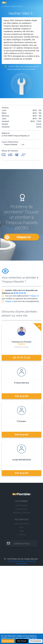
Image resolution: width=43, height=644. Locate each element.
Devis (22, 527)
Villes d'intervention (22, 524)
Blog (22, 531)
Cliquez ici (24, 237)
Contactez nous (21, 509)
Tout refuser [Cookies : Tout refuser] (22, 641)
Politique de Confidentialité (26, 562)
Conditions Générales (16, 561)
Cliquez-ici (35, 296)
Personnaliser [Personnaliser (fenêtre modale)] (36, 641)
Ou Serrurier (21, 535)
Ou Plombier (6, 6)
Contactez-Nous (22, 544)
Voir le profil (21, 396)
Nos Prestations (21, 505)
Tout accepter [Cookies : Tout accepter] (8, 641)
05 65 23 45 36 (20, 293)
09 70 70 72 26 (22, 358)
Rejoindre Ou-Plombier (22, 513)
